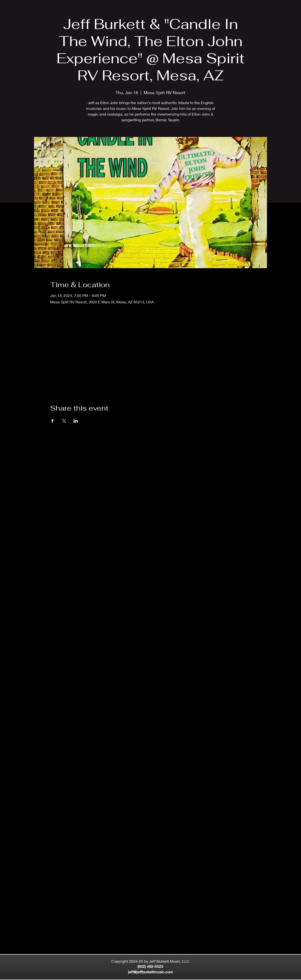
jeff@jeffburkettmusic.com (150, 972)
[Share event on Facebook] (52, 421)
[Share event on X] (64, 421)
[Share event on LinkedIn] (76, 421)
